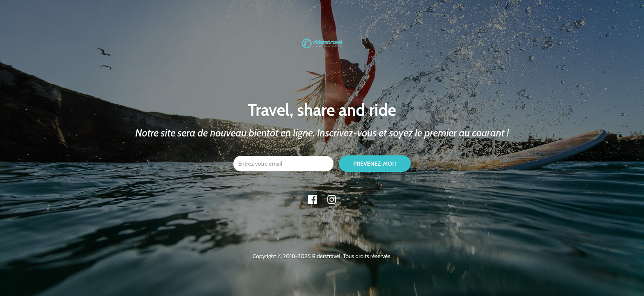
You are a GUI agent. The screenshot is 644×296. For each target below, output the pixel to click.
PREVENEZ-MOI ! (375, 164)
